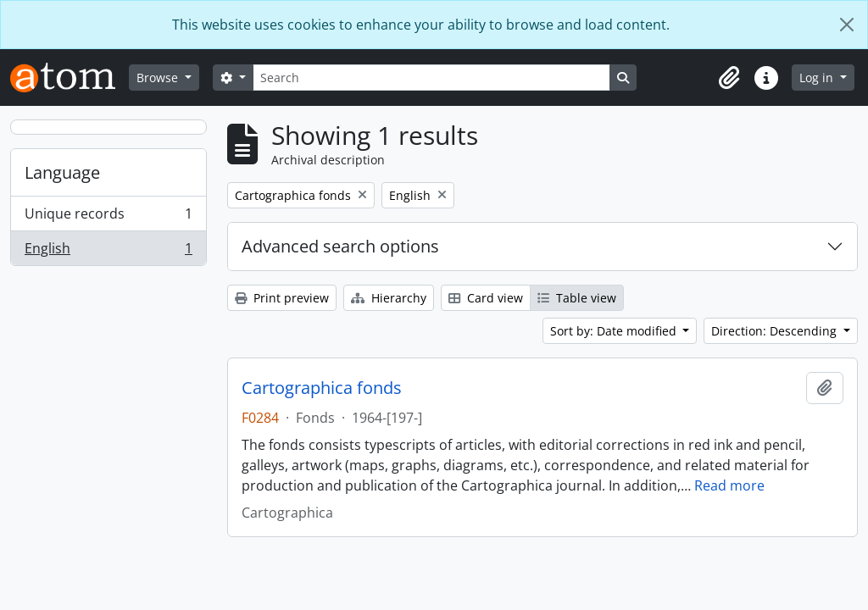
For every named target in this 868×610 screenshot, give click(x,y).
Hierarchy (389, 298)
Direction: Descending (776, 331)
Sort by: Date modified (615, 331)
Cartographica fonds (322, 388)
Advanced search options (340, 246)
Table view (577, 298)
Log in (818, 78)
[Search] (431, 78)
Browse (159, 78)
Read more (729, 485)
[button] (729, 78)
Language (62, 172)
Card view (486, 298)
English (108, 252)
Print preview (282, 298)
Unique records (108, 217)
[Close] (847, 25)
